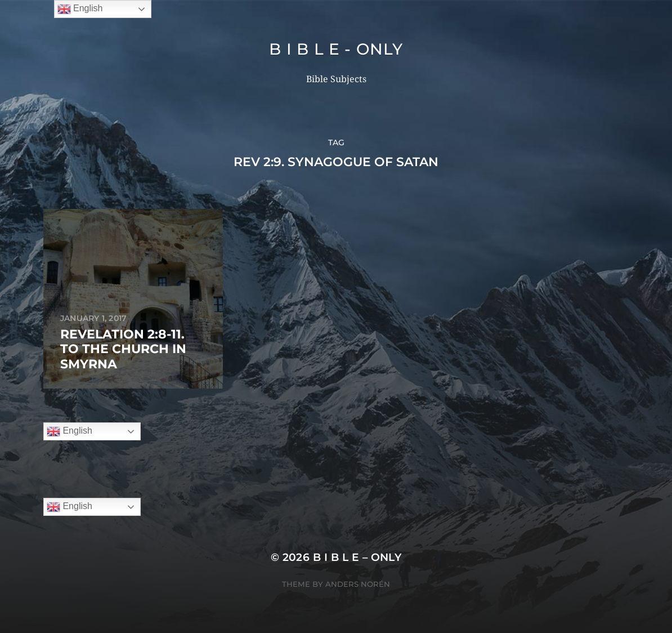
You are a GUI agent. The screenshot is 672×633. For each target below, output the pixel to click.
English (70, 431)
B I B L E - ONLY (336, 49)
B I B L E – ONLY (357, 557)
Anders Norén (358, 584)
